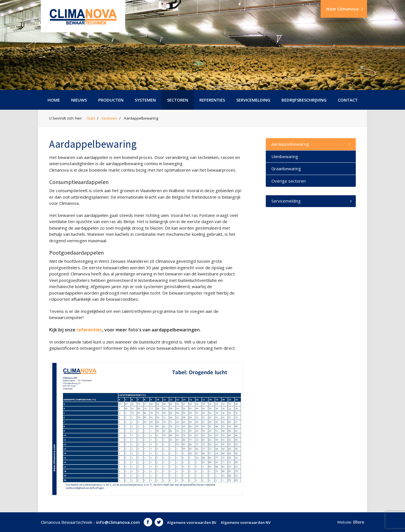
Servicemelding (253, 100)
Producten (111, 100)
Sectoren (178, 100)
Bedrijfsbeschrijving (304, 100)
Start (91, 118)
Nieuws (79, 100)
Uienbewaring (285, 156)
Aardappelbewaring (290, 144)
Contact (348, 100)
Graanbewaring (286, 169)
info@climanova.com (118, 522)
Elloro (359, 522)
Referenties (212, 100)
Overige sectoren (289, 181)
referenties (89, 330)
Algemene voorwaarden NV (246, 522)
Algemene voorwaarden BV (192, 522)
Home (54, 100)
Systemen (145, 100)
